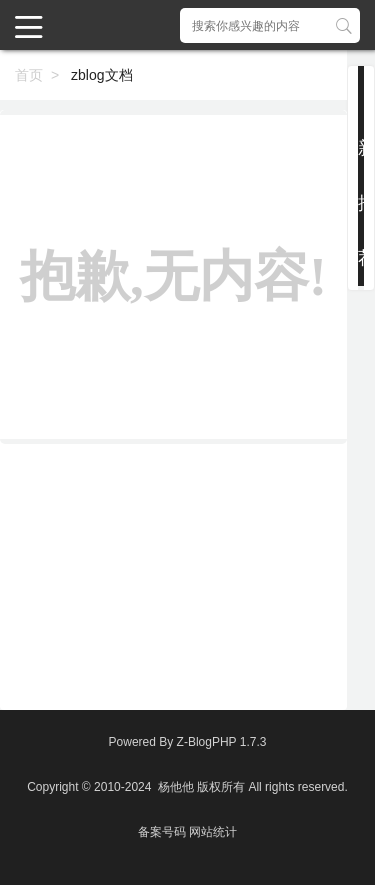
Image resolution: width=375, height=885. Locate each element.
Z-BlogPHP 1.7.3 (222, 742)
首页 (29, 75)
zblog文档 (101, 75)
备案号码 (162, 832)
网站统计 (213, 832)
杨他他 (176, 787)
